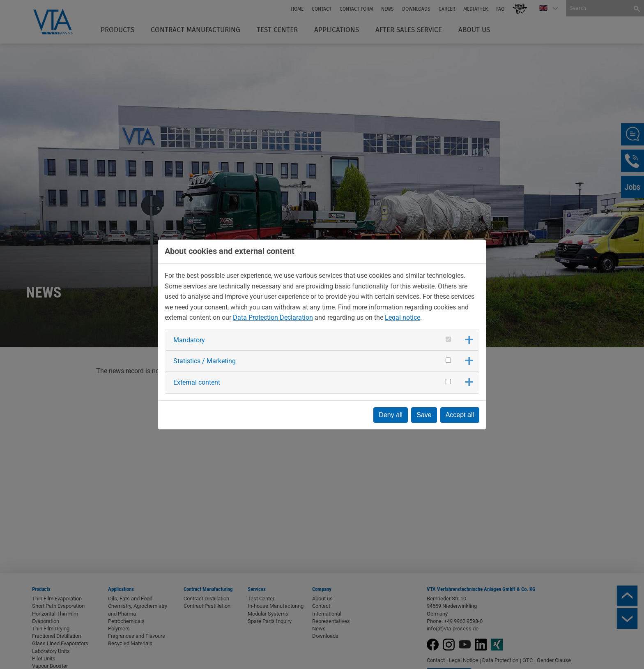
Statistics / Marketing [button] (205, 361)
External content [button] (197, 382)
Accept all (460, 415)
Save (424, 415)
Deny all (391, 415)
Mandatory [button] (189, 340)
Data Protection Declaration (273, 317)
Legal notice (402, 317)
